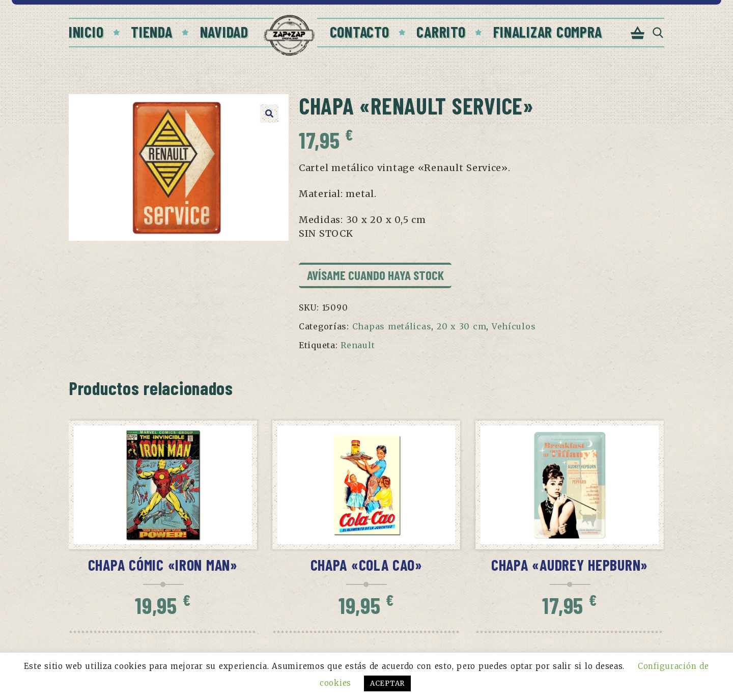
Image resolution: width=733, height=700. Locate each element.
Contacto (360, 32)
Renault (358, 345)
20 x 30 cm (461, 326)
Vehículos (514, 326)
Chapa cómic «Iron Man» (163, 565)
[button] (269, 114)
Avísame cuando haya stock (375, 275)
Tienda (151, 32)
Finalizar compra (548, 32)
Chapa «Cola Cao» (366, 565)
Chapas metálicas (392, 326)
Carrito (441, 32)
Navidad (224, 32)
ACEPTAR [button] (387, 683)
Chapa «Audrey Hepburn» (570, 565)
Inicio (86, 32)
